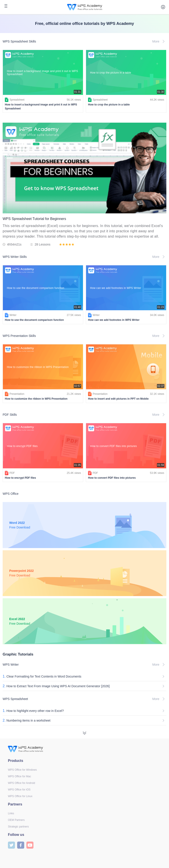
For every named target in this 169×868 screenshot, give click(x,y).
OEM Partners (16, 820)
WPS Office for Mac (19, 776)
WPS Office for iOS (19, 790)
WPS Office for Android (21, 783)
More (159, 41)
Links (11, 813)
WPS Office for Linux (20, 796)
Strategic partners (18, 827)
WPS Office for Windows (22, 770)
